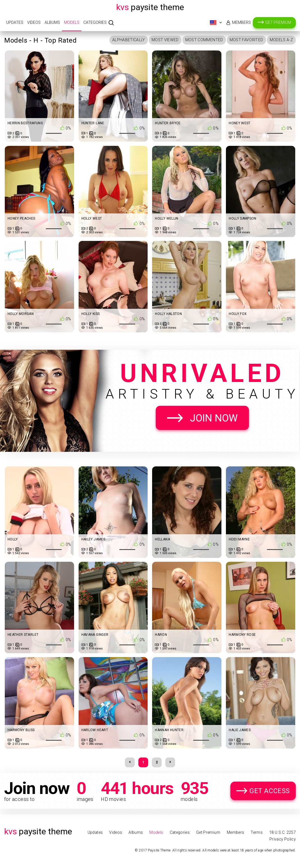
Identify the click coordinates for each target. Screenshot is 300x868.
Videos (34, 22)
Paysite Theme (150, 7)
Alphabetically (129, 40)
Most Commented (204, 40)
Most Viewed (165, 40)
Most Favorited (246, 40)
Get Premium (278, 22)
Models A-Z (281, 40)
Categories (95, 22)
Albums (52, 22)
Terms (257, 832)
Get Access (270, 791)
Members (241, 22)
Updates (15, 22)
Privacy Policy (283, 839)
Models (72, 22)
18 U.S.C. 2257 (282, 832)
